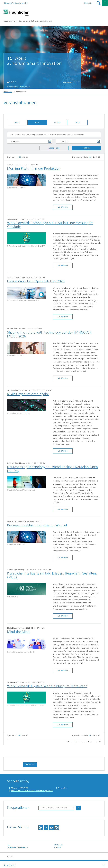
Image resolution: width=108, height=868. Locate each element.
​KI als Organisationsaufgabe (28, 394)
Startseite (8, 92)
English (88, 3)
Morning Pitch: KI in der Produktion (34, 168)
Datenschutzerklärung (17, 848)
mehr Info (67, 82)
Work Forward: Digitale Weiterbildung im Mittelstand (47, 686)
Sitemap (57, 848)
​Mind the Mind (18, 632)
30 (99, 157)
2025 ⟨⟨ (17, 122)
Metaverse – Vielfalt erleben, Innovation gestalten (32, 791)
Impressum (58, 845)
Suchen (86, 148)
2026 (37, 122)
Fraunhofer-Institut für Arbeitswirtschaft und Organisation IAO (28, 21)
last (99, 742)
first (68, 742)
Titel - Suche (99, 3)
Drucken (30, 765)
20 (94, 157)
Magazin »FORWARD (20, 788)
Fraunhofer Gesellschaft (15, 3)
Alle (78, 122)
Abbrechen (54, 148)
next (95, 742)
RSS (8, 845)
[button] (8, 82)
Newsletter (63, 788)
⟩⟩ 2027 (57, 122)
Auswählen (78, 808)
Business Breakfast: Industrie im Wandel (37, 525)
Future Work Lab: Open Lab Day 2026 (36, 281)
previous (72, 742)
